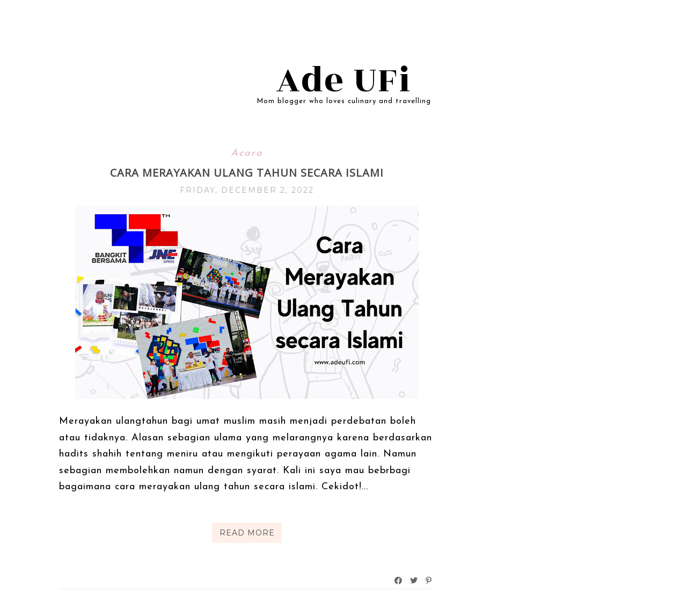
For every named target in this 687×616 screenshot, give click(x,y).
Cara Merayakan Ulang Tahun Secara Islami (247, 173)
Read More (247, 533)
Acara (247, 153)
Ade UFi (344, 81)
